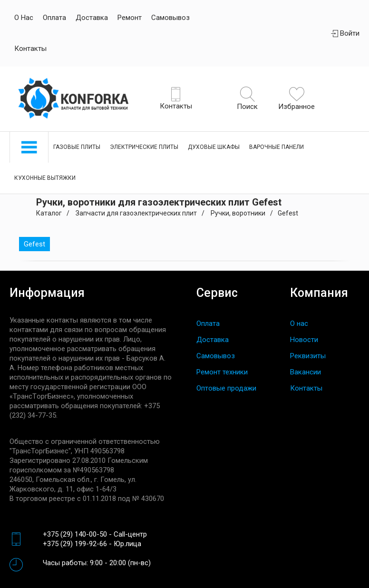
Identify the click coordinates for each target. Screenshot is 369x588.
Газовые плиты (77, 147)
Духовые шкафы (214, 147)
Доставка (92, 18)
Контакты (30, 49)
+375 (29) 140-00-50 (75, 534)
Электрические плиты (144, 147)
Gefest (34, 244)
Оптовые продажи (226, 388)
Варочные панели (277, 147)
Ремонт (130, 18)
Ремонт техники (222, 372)
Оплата (54, 18)
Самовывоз (170, 18)
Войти (345, 33)
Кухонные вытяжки (45, 178)
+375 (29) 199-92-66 (75, 544)
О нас (24, 18)
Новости (304, 340)
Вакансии (306, 372)
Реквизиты (308, 356)
